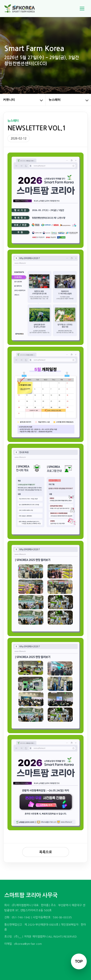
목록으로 (46, 852)
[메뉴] (82, 9)
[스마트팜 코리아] (22, 9)
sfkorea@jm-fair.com (28, 944)
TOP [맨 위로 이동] (79, 961)
